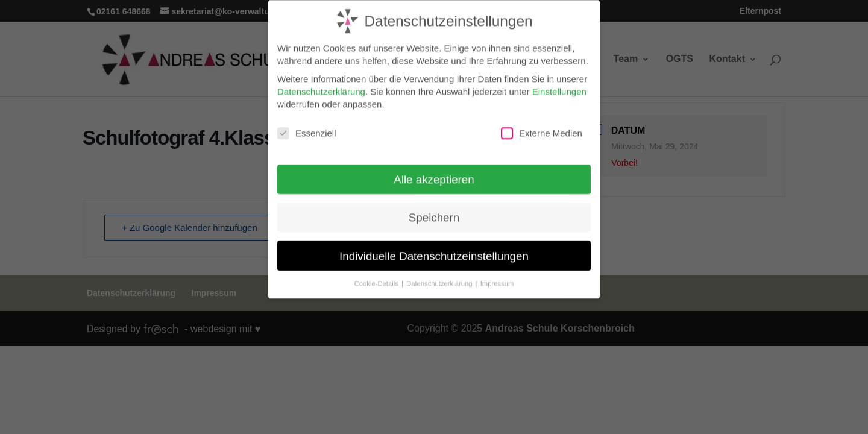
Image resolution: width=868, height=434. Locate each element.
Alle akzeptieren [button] (434, 175)
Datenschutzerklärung (321, 86)
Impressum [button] (497, 278)
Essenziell (307, 128)
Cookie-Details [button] (377, 278)
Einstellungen (559, 86)
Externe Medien (542, 128)
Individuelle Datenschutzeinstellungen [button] (434, 250)
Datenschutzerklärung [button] (440, 278)
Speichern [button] (434, 212)
